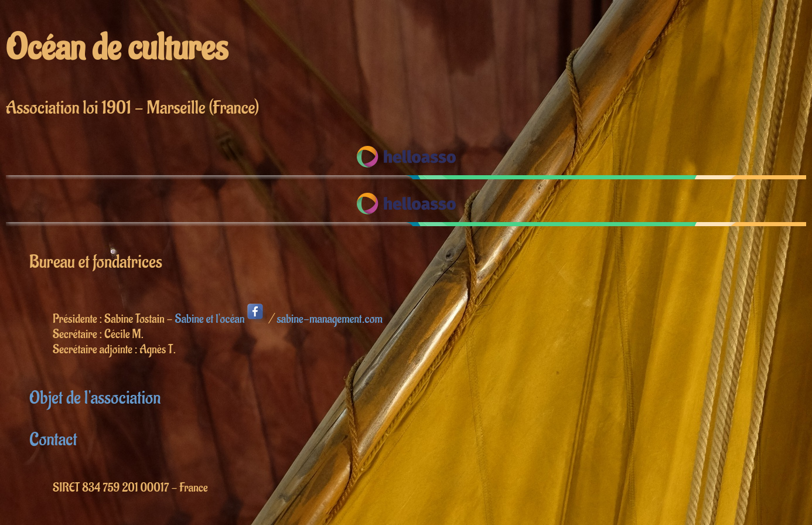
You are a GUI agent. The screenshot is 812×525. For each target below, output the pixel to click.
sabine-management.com (329, 319)
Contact (53, 440)
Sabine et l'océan (221, 319)
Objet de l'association (95, 398)
